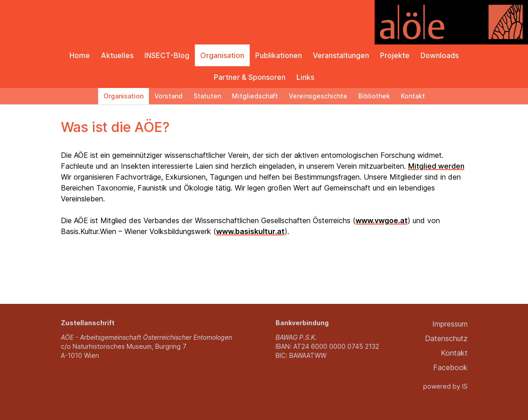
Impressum (450, 324)
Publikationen (279, 55)
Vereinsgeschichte (318, 96)
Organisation (222, 55)
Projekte (395, 55)
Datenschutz (446, 338)
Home (80, 55)
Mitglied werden (436, 166)
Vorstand (168, 96)
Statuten (207, 96)
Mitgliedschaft (255, 96)
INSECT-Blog (167, 55)
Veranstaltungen (341, 55)
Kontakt (413, 96)
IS (465, 386)
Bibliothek (374, 96)
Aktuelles (117, 55)
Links (305, 77)
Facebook (450, 367)
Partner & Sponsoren (250, 77)
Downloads (439, 55)
